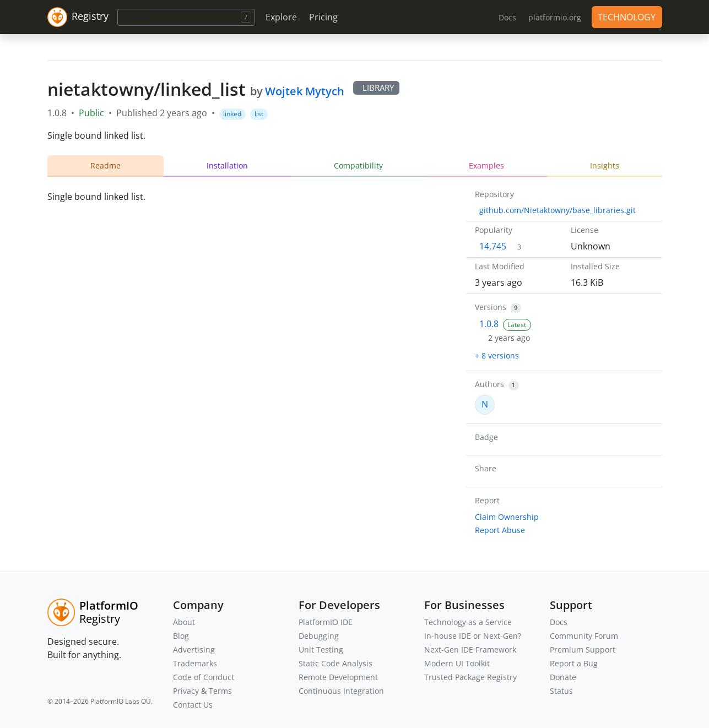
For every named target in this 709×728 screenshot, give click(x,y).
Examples (486, 165)
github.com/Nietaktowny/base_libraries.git (558, 210)
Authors (489, 384)
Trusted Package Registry (470, 677)
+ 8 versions (497, 355)
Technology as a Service (468, 622)
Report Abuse (500, 530)
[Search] (186, 17)
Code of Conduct (204, 677)
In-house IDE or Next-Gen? (473, 636)
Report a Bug (574, 663)
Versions (491, 307)
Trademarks (195, 663)
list (259, 114)
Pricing (323, 17)
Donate (563, 677)
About (184, 622)
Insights (605, 165)
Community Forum (584, 636)
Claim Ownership (507, 517)
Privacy (186, 691)
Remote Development (338, 677)
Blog (181, 636)
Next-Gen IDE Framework (470, 650)
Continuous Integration (341, 691)
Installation (227, 165)
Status (561, 691)
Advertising (194, 650)
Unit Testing (321, 650)
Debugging (319, 636)
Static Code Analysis (335, 663)
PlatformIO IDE (326, 622)
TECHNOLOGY (627, 17)
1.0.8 (489, 324)
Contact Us (193, 705)
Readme (105, 165)
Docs (559, 622)
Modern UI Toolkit (457, 663)
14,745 (493, 246)
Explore (281, 17)
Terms (220, 691)
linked (232, 114)
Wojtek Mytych (305, 91)
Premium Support (583, 650)
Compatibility (358, 165)
